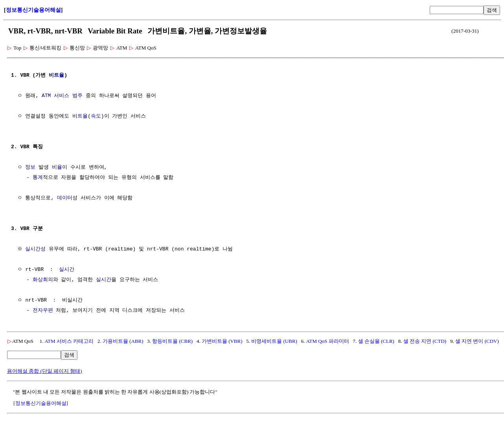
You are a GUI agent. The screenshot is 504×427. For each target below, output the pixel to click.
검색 (492, 10)
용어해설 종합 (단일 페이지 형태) (45, 371)
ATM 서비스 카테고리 (69, 341)
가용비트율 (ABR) (123, 341)
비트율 (56, 75)
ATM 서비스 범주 (62, 96)
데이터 (65, 198)
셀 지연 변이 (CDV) (477, 341)
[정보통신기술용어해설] (41, 403)
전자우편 (43, 311)
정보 (30, 167)
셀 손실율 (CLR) (376, 341)
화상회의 (43, 280)
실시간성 (37, 249)
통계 (38, 178)
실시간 (67, 270)
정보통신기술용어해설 (33, 10)
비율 (57, 167)
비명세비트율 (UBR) (274, 341)
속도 (96, 116)
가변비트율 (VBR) (222, 341)
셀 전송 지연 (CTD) (425, 341)
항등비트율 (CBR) (172, 341)
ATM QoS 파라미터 (328, 341)
